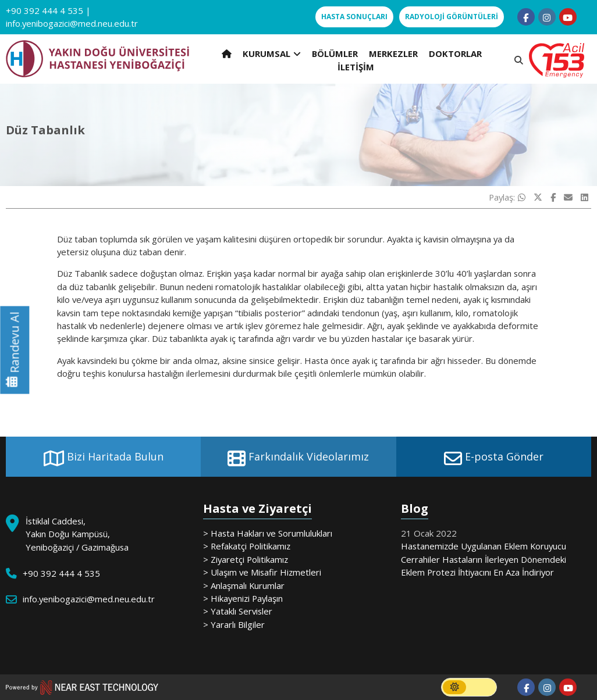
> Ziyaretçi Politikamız (246, 559)
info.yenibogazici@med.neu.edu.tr (72, 23)
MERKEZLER (393, 53)
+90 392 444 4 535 (45, 10)
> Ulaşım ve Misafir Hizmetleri (262, 572)
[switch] (469, 687)
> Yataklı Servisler (238, 611)
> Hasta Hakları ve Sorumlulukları (268, 533)
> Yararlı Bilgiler (234, 624)
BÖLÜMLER (335, 53)
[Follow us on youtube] (568, 17)
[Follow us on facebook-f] (526, 17)
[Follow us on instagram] (547, 17)
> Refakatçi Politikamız (247, 546)
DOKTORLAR (455, 53)
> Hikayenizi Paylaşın (243, 598)
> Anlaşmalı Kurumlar (244, 585)
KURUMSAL (272, 53)
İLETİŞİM (356, 67)
